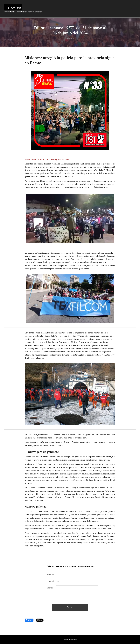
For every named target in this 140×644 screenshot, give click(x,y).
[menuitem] (122, 9)
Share (29, 620)
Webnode (74, 639)
